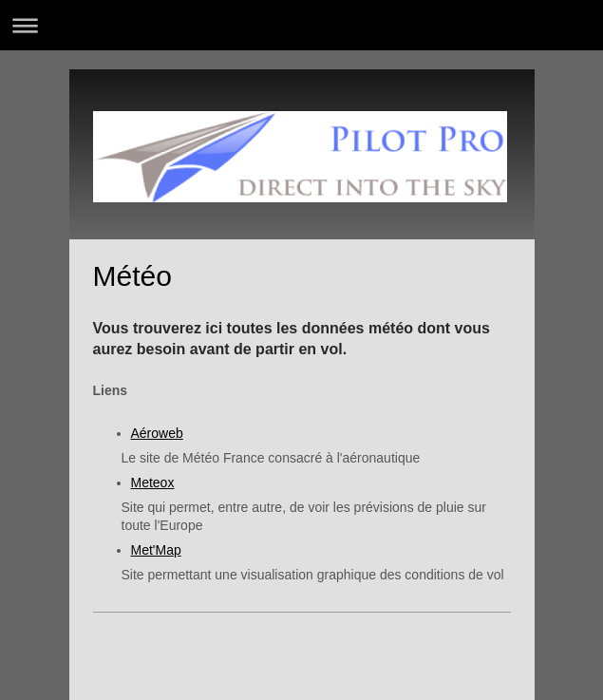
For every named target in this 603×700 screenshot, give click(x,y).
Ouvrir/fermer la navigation (301, 25)
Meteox (153, 482)
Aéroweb (157, 433)
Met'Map (156, 550)
